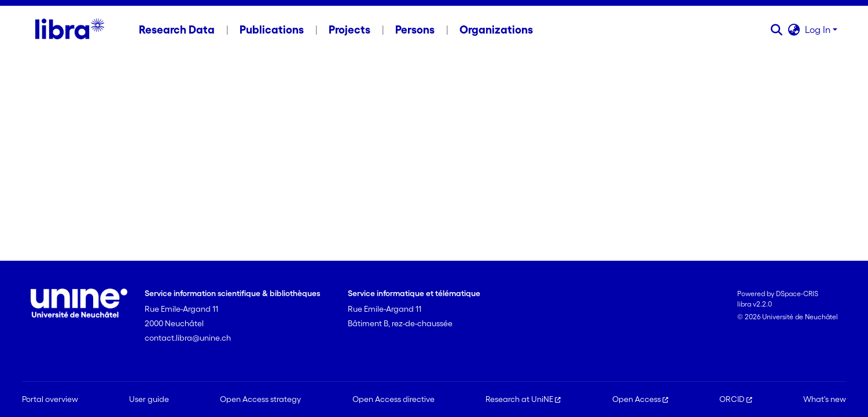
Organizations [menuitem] (496, 29)
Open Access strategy (260, 399)
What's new (825, 399)
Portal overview (50, 399)
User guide (149, 399)
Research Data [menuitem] (177, 29)
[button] (777, 29)
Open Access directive (393, 399)
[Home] (70, 29)
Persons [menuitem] (415, 29)
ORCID (736, 399)
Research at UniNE (523, 399)
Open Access (640, 399)
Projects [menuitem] (350, 29)
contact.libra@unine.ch (188, 338)
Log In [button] (819, 29)
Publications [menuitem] (272, 29)
